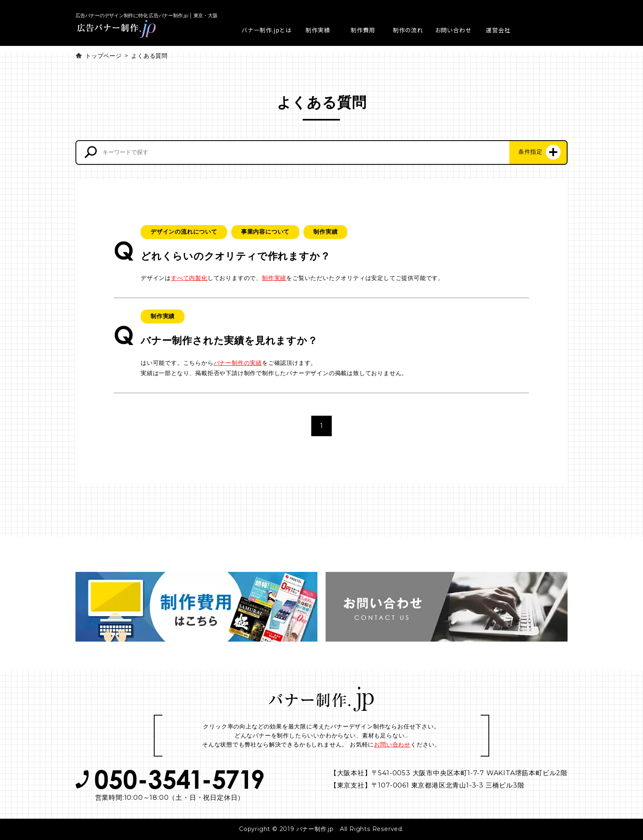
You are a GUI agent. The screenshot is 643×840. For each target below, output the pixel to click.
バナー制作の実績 (238, 363)
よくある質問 (149, 56)
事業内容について (265, 232)
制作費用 (363, 30)
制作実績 (318, 30)
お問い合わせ (453, 30)
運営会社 (498, 30)
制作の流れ (408, 30)
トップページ (104, 56)
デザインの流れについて (184, 232)
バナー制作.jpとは (267, 30)
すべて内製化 (189, 278)
